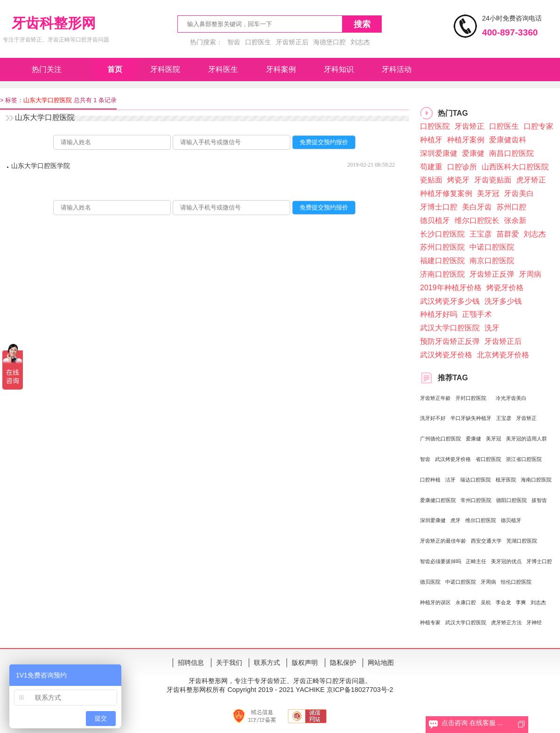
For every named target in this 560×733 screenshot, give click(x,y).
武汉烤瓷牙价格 (446, 355)
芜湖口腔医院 (522, 541)
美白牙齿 (477, 207)
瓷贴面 (431, 180)
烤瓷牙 (458, 180)
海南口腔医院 (536, 480)
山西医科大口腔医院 (515, 167)
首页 (115, 69)
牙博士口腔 (439, 207)
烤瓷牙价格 (505, 288)
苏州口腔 (511, 207)
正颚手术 (477, 314)
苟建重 (431, 167)
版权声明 (305, 663)
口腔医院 (435, 126)
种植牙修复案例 (446, 193)
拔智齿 (539, 500)
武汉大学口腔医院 (450, 328)
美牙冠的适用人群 (526, 439)
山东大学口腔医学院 (41, 166)
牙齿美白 (519, 193)
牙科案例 (281, 69)
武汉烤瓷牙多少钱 (450, 301)
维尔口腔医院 (481, 520)
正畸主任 (476, 561)
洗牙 (492, 328)
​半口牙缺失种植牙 (471, 418)
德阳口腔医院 (511, 500)
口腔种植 (430, 480)
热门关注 (47, 69)
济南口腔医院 (442, 274)
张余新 (515, 220)
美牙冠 (488, 193)
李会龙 (503, 602)
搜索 (362, 24)
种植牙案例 (466, 140)
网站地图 (381, 663)
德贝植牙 (435, 220)
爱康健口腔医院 (438, 500)
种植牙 (431, 140)
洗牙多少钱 (503, 301)
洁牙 (450, 480)
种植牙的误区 (435, 602)
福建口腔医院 (442, 261)
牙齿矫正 (469, 126)
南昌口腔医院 (511, 153)
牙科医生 (223, 69)
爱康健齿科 (508, 140)
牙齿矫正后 (292, 42)
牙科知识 (339, 69)
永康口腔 (466, 602)
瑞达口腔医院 (476, 480)
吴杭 (486, 602)
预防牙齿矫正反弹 (450, 341)
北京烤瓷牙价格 (503, 355)
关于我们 (229, 663)
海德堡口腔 (329, 42)
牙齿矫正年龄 (435, 398)
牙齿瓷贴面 (493, 180)
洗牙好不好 (433, 418)
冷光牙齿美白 (511, 398)
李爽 (521, 602)
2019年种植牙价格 (451, 288)
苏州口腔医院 (442, 247)
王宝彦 (481, 234)
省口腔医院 (488, 459)
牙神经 (534, 622)
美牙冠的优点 (506, 561)
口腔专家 (539, 126)
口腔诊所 (462, 167)
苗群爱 (508, 234)
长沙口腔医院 (442, 234)
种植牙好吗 (439, 314)
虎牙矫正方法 (506, 622)
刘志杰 (360, 42)
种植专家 (430, 622)
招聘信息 (191, 663)
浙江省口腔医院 (524, 459)
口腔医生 (258, 42)
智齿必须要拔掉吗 (441, 561)
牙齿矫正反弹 (492, 274)
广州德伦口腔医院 (441, 439)
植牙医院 (506, 480)
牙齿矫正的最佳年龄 (443, 541)
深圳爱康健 (439, 153)
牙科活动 (397, 69)
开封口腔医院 (471, 398)
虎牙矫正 (531, 180)
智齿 (234, 42)
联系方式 (267, 663)
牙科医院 (165, 69)
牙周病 (530, 274)
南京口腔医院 (492, 261)
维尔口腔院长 (477, 220)
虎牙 (455, 520)
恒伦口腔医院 (516, 582)
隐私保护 (343, 663)
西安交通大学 (486, 541)
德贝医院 (430, 582)
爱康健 (473, 153)
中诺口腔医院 (492, 247)
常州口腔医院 (476, 500)
